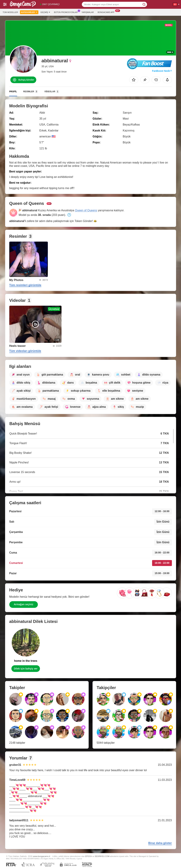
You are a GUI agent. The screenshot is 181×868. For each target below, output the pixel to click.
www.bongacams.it (41, 856)
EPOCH (88, 856)
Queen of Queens (86, 210)
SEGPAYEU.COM (102, 856)
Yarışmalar (88, 12)
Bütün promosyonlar (67, 12)
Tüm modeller (10, 12)
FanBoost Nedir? (162, 71)
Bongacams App (107, 12)
